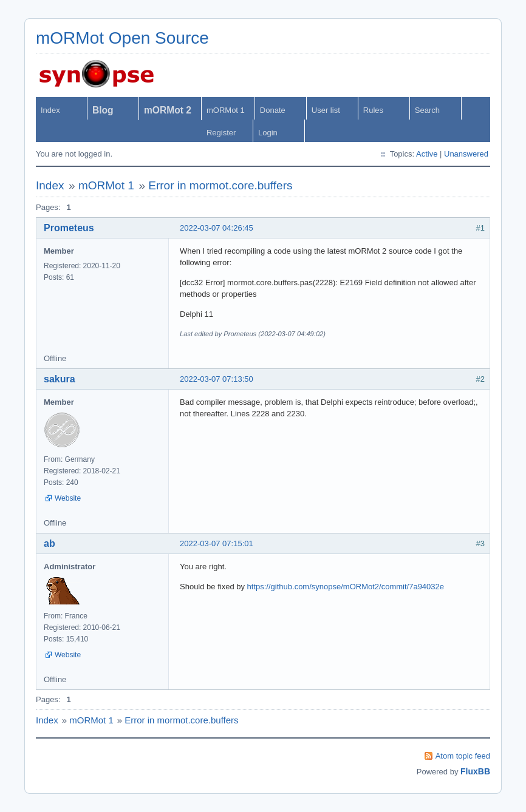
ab (50, 543)
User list (326, 110)
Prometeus (69, 228)
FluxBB (475, 771)
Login (268, 133)
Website (68, 498)
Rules (373, 110)
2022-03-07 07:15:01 (217, 543)
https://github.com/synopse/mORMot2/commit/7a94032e (346, 587)
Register (221, 133)
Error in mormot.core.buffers (220, 185)
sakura (60, 379)
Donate (273, 110)
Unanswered (466, 154)
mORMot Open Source (122, 38)
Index (50, 110)
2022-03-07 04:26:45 (217, 228)
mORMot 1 (226, 110)
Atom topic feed (463, 756)
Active (427, 154)
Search (427, 110)
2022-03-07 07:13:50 (217, 379)
